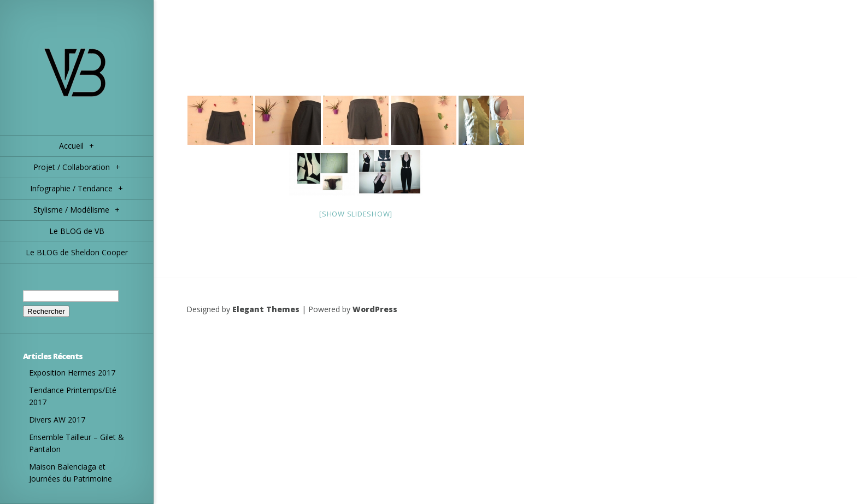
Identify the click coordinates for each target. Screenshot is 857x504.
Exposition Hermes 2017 (72, 373)
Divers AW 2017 (57, 420)
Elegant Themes (266, 309)
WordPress (375, 309)
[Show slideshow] (356, 214)
